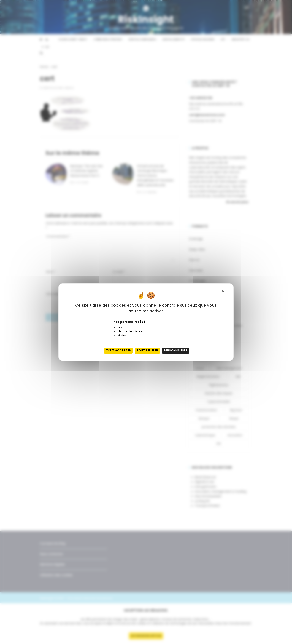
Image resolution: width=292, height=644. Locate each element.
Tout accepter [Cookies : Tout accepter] (118, 350)
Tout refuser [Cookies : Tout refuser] (147, 350)
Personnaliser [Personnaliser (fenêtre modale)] (176, 350)
